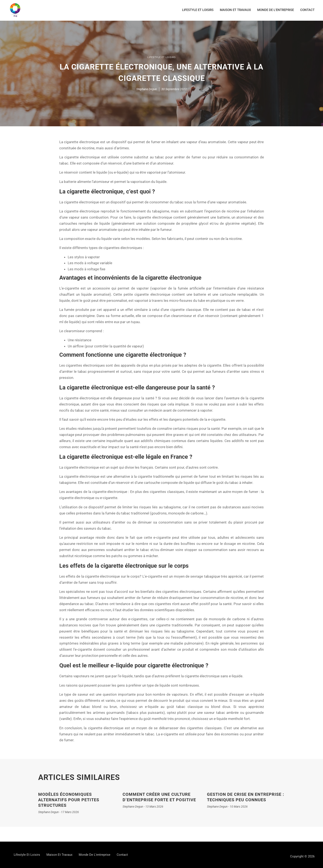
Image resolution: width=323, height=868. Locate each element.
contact (307, 10)
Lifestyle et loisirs (198, 10)
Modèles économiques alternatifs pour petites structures (69, 800)
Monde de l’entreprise (276, 10)
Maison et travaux (235, 10)
